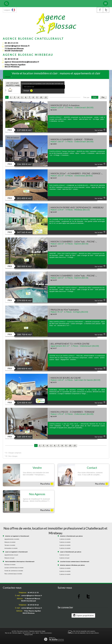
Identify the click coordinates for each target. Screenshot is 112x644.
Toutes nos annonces (46, 633)
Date (95, 97)
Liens (33, 633)
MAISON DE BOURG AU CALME (66, 378)
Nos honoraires (27, 633)
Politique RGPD (29, 635)
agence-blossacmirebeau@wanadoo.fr (22, 62)
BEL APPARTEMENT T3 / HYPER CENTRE (70, 344)
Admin (37, 633)
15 (46, 97)
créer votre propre (13, 84)
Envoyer (28, 91)
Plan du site (8, 633)
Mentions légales (17, 633)
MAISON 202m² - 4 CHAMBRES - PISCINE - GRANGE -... (77, 173)
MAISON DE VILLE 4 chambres (65, 105)
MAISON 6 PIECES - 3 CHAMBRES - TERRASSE (72, 412)
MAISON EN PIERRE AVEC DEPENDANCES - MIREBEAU (77, 207)
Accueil (8, 77)
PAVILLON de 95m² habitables (65, 310)
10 (41, 97)
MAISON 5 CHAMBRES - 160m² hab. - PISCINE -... (74, 241)
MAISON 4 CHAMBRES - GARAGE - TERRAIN (72, 139)
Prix (103, 97)
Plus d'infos (47, 484)
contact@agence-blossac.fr (17, 46)
